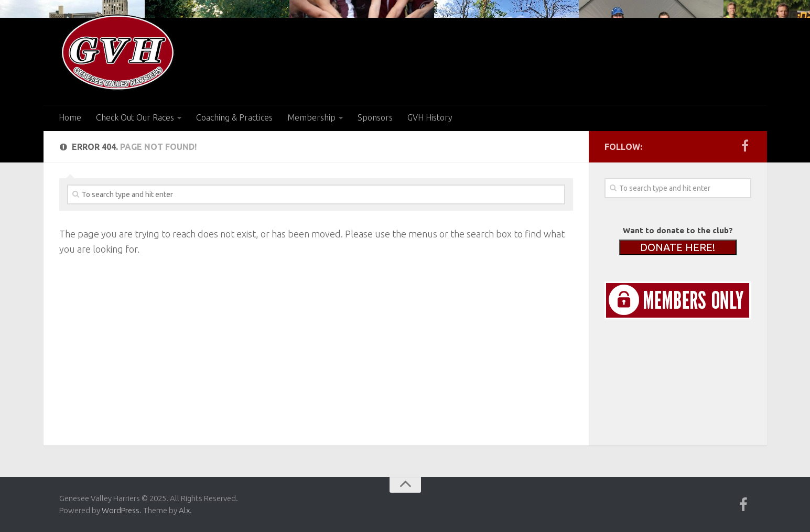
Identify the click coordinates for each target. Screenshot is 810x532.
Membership (311, 117)
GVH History (430, 117)
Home (70, 117)
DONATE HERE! (678, 247)
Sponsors (375, 117)
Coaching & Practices (234, 117)
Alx (184, 510)
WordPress (121, 510)
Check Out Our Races (135, 117)
